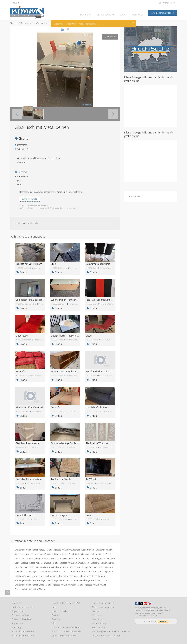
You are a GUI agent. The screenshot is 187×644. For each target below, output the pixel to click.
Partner (56, 615)
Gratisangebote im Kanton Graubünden (71, 563)
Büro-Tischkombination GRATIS (33, 479)
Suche (124, 13)
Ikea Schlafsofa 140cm (98, 407)
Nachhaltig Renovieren (23, 631)
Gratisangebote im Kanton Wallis (29, 585)
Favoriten (56, 619)
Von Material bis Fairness (64, 636)
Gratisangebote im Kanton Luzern (35, 567)
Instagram (150, 604)
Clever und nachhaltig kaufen (106, 636)
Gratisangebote (108, 13)
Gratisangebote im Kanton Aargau (30, 550)
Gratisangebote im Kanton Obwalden (43, 572)
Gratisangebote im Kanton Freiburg (73, 558)
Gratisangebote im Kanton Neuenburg (70, 567)
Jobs (54, 607)
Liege (89, 336)
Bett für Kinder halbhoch (99, 372)
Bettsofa (20, 372)
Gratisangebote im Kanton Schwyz (54, 576)
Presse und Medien (21, 619)
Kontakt (96, 611)
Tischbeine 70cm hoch (98, 443)
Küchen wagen (59, 515)
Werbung (16, 627)
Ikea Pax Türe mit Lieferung (101, 300)
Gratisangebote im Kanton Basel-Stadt (62, 554)
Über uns (138, 13)
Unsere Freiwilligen (61, 611)
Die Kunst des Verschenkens (66, 627)
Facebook (137, 604)
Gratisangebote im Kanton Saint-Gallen (79, 572)
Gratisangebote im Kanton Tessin (63, 580)
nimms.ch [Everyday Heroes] (154, 608)
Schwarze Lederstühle (98, 264)
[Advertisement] (150, 106)
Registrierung (18, 611)
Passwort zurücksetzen (23, 615)
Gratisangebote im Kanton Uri (94, 580)
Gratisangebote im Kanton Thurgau (30, 580)
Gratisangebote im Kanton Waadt (61, 585)
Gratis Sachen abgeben (162, 13)
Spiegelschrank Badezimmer (31, 300)
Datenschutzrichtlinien (103, 603)
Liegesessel (22, 336)
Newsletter (97, 619)
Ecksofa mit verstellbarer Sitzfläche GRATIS (39, 264)
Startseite (90, 13)
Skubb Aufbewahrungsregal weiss (34, 443)
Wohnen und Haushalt (46, 23)
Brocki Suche (135, 196)
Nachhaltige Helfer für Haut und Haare (111, 631)
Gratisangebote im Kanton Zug (92, 585)
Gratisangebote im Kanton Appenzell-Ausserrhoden (70, 550)
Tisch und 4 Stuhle (61, 479)
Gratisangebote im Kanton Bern (41, 558)
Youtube (145, 604)
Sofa (88, 515)
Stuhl (54, 264)
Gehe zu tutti (30, 199)
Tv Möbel (91, 479)
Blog (54, 623)
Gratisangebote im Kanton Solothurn (88, 576)
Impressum (17, 623)
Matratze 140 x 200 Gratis (30, 407)
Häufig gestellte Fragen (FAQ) (66, 603)
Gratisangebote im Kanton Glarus (36, 563)
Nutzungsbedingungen (103, 607)
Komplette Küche (25, 515)
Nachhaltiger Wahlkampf (24, 636)
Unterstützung (99, 623)
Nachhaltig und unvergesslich (66, 631)
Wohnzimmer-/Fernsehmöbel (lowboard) (73, 300)
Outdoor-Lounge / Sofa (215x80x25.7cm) (73, 443)
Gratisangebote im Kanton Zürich (30, 589)
